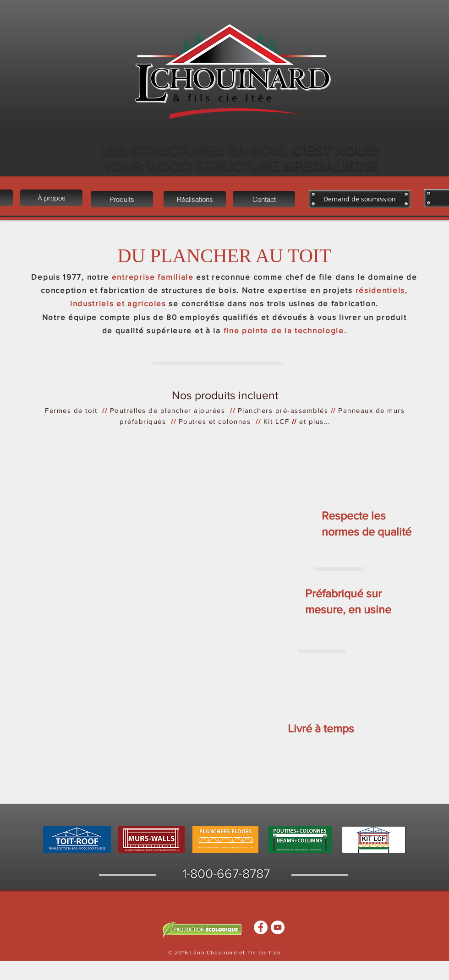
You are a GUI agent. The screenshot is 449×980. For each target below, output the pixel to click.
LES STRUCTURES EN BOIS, (197, 149)
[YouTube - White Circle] (278, 927)
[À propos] (51, 198)
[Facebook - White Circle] (261, 927)
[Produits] (122, 199)
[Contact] (264, 199)
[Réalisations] (195, 199)
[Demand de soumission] (360, 199)
